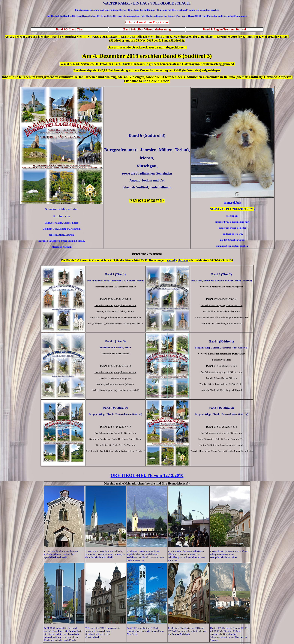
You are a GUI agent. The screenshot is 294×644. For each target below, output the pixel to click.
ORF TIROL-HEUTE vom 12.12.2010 (147, 475)
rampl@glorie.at (178, 260)
